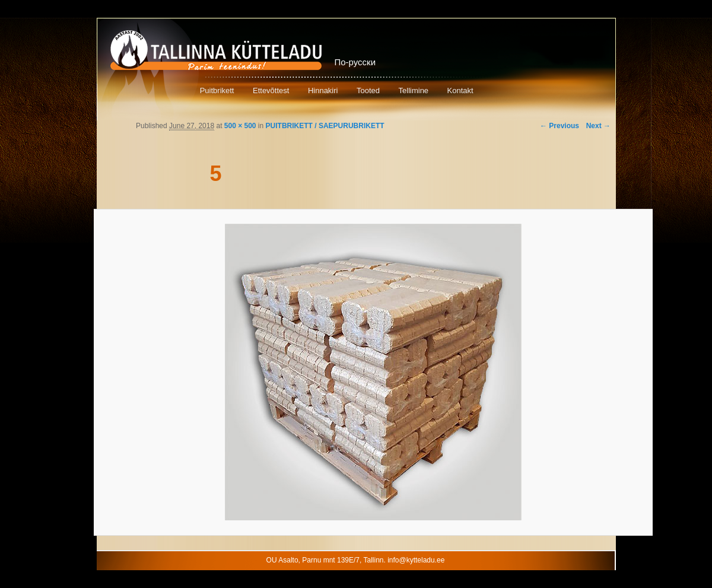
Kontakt (460, 90)
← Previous (560, 126)
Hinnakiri (323, 90)
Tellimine (414, 90)
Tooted (368, 90)
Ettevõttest (271, 90)
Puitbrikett (217, 90)
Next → (598, 126)
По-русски (355, 62)
